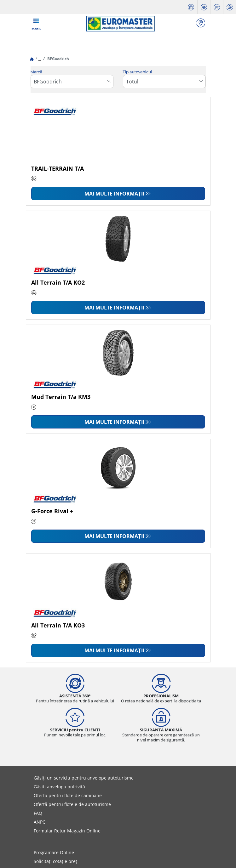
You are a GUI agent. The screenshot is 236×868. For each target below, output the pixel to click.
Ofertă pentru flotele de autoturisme (72, 804)
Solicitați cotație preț (55, 861)
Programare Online (54, 852)
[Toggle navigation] (37, 24)
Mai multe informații (114, 194)
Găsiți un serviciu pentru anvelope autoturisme (84, 778)
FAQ (38, 813)
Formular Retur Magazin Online (67, 831)
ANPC (40, 822)
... (40, 59)
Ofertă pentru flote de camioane (68, 795)
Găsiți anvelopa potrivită (59, 787)
